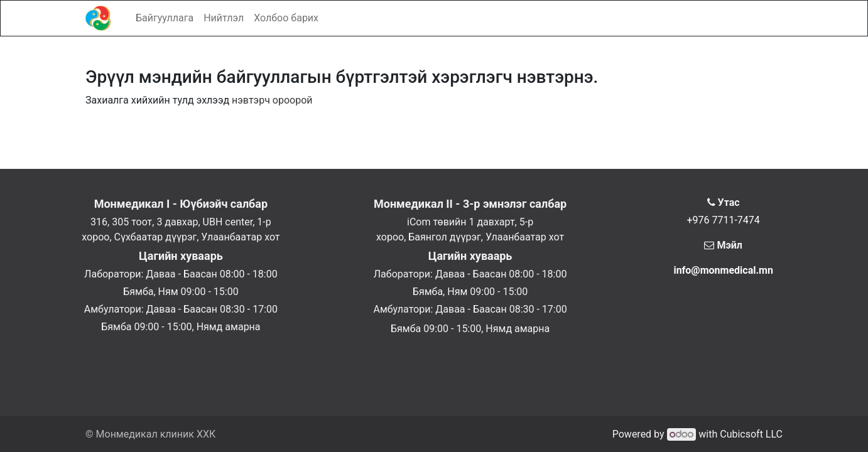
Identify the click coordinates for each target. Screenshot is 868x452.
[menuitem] (165, 18)
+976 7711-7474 (723, 220)
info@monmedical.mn (723, 270)
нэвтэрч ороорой (272, 100)
